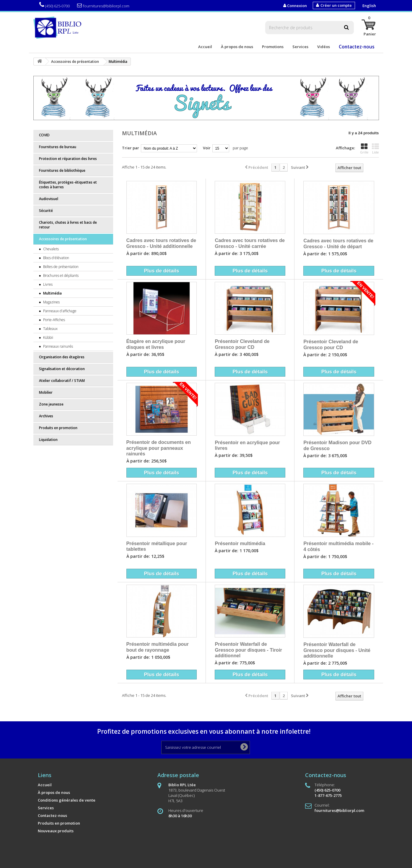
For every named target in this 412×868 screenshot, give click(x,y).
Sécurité (46, 211)
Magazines (51, 302)
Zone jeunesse (51, 404)
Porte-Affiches (54, 320)
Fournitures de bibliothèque (62, 170)
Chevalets (51, 249)
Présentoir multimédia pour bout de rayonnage (158, 647)
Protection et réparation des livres (68, 159)
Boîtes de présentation (60, 267)
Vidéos (324, 47)
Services (300, 47)
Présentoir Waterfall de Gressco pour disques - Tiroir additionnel (248, 650)
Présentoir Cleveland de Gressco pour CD (242, 344)
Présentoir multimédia (240, 543)
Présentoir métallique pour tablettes (157, 546)
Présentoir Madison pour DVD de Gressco (337, 445)
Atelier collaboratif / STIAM (62, 381)
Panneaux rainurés (58, 346)
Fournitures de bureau (58, 147)
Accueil (205, 47)
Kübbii (48, 337)
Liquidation (48, 440)
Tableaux (50, 329)
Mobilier (46, 392)
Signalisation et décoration (62, 369)
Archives (46, 416)
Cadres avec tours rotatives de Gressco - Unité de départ (338, 243)
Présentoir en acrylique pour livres (247, 445)
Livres (47, 284)
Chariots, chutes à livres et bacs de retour (68, 225)
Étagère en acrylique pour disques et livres (156, 344)
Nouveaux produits (56, 831)
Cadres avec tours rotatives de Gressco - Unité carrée (250, 243)
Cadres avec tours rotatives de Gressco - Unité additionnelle (161, 243)
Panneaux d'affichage (59, 311)
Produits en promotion (58, 428)
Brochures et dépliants (60, 276)
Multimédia (52, 293)
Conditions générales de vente (67, 800)
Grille (364, 149)
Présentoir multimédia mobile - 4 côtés (338, 546)
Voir (207, 148)
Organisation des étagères (62, 357)
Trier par (131, 148)
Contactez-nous (357, 47)
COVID (44, 135)
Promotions (273, 47)
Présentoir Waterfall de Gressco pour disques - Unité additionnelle (337, 650)
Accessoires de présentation (63, 239)
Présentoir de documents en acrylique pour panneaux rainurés (159, 448)
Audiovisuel (49, 199)
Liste (375, 149)
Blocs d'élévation (56, 258)
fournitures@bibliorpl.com (103, 6)
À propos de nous (237, 47)
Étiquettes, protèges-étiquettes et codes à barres (68, 185)
